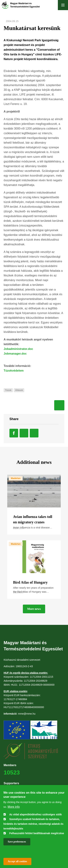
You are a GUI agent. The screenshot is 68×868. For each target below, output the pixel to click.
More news (34, 609)
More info (14, 807)
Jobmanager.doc (15, 354)
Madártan (16, 478)
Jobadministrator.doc (18, 349)
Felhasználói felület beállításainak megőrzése (37, 833)
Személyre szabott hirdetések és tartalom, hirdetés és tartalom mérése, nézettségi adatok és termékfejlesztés (33, 824)
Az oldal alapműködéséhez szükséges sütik (35, 814)
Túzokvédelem (14, 371)
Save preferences (17, 842)
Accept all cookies (17, 861)
